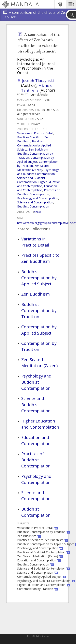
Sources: (11, 18)
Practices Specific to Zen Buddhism (40, 258)
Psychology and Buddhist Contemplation (38, 172)
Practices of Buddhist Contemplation (38, 192)
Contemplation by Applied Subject (36, 160)
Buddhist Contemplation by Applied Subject (34, 145)
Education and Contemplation (37, 188)
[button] (71, 4)
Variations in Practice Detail (35, 133)
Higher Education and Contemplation (39, 184)
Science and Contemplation (35, 202)
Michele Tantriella (37, 88)
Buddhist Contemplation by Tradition (39, 310)
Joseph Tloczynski (38, 80)
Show (37, 212)
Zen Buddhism (38, 149)
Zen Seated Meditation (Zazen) (33, 168)
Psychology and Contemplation (38, 198)
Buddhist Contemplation (33, 206)
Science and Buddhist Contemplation (31, 180)
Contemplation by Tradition (39, 346)
